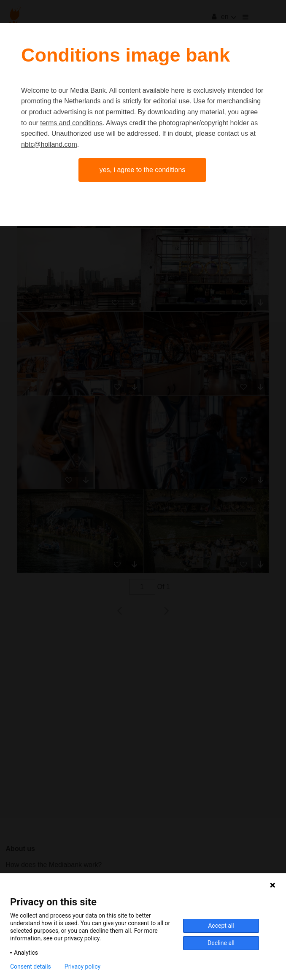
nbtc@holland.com (49, 144)
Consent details (31, 967)
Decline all (221, 943)
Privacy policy (82, 967)
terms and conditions (71, 123)
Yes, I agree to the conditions (143, 170)
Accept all (221, 926)
